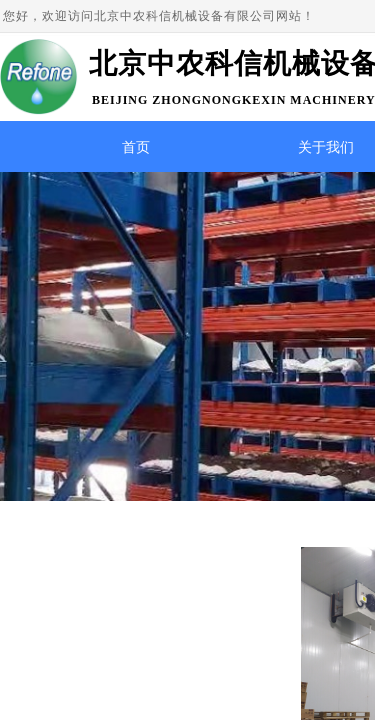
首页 (136, 147)
